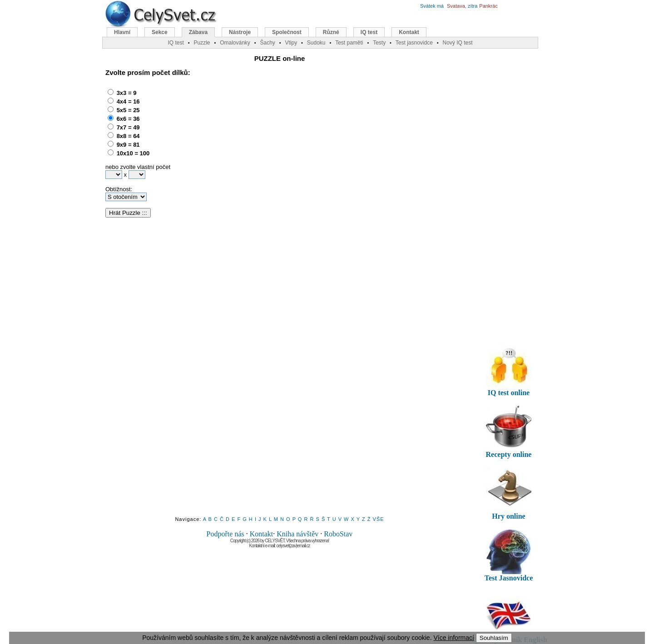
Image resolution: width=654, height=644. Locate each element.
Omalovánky (235, 43)
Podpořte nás (225, 534)
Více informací (453, 638)
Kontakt (262, 534)
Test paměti (349, 43)
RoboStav (338, 534)
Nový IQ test (457, 43)
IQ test (369, 32)
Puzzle (202, 43)
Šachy (267, 43)
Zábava (198, 32)
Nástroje (240, 32)
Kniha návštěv (297, 534)
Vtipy (291, 43)
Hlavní (122, 32)
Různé (331, 32)
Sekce (160, 32)
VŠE (379, 519)
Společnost (287, 32)
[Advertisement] (268, 143)
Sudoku (316, 43)
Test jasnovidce (414, 43)
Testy (379, 43)
